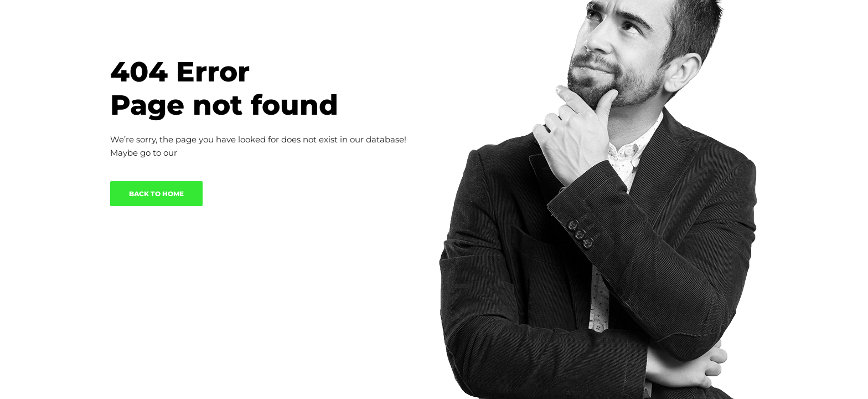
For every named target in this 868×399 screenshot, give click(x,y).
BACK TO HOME (156, 194)
